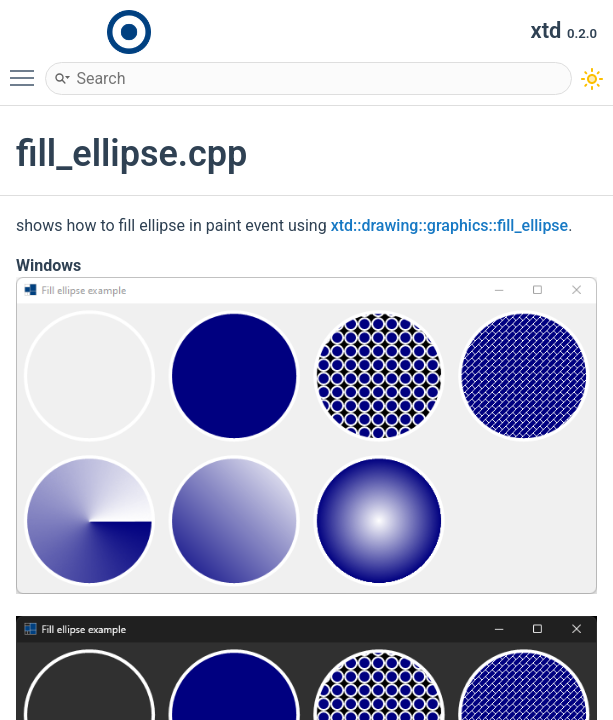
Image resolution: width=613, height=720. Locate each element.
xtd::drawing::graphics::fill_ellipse (450, 225)
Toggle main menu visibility (27, 69)
